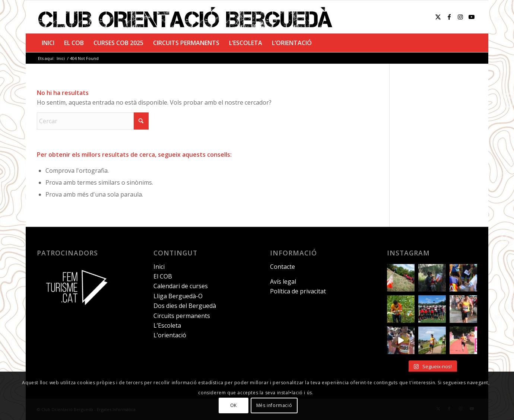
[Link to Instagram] (460, 17)
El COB (163, 276)
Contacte (283, 267)
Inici (159, 267)
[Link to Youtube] (472, 17)
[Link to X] (438, 17)
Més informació (274, 405)
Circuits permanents (182, 316)
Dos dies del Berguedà (185, 306)
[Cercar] (93, 121)
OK (234, 405)
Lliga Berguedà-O (178, 296)
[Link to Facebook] (449, 17)
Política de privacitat (298, 291)
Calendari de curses (181, 286)
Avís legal (283, 281)
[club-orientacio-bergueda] (187, 17)
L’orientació (170, 335)
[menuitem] (48, 43)
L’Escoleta (167, 325)
